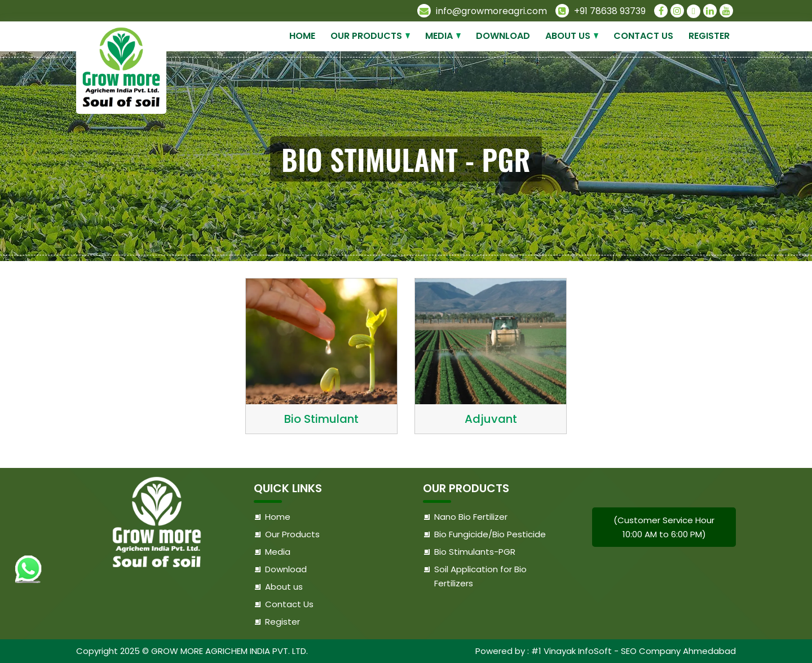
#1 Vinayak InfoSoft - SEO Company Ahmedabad (634, 651)
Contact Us (643, 36)
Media (439, 36)
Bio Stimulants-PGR (475, 552)
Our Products (366, 36)
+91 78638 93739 (601, 11)
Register (709, 36)
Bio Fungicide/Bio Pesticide (490, 534)
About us (568, 36)
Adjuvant (491, 419)
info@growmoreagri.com (482, 11)
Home (302, 36)
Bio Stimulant (321, 419)
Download (503, 36)
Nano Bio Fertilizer (471, 517)
